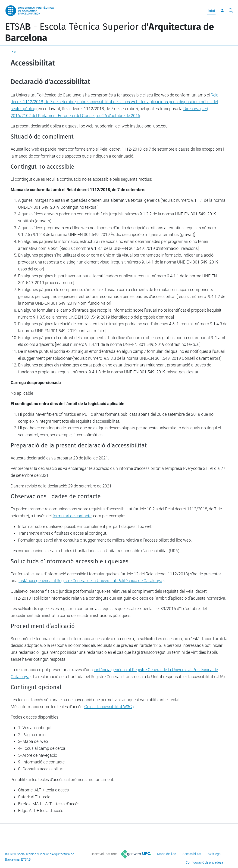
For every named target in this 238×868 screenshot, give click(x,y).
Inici (211, 11)
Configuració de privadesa (204, 862)
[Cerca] (231, 11)
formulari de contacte (72, 516)
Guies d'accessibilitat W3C (108, 707)
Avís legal (215, 854)
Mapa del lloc (167, 854)
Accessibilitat (192, 854)
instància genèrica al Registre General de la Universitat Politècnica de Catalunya (90, 581)
